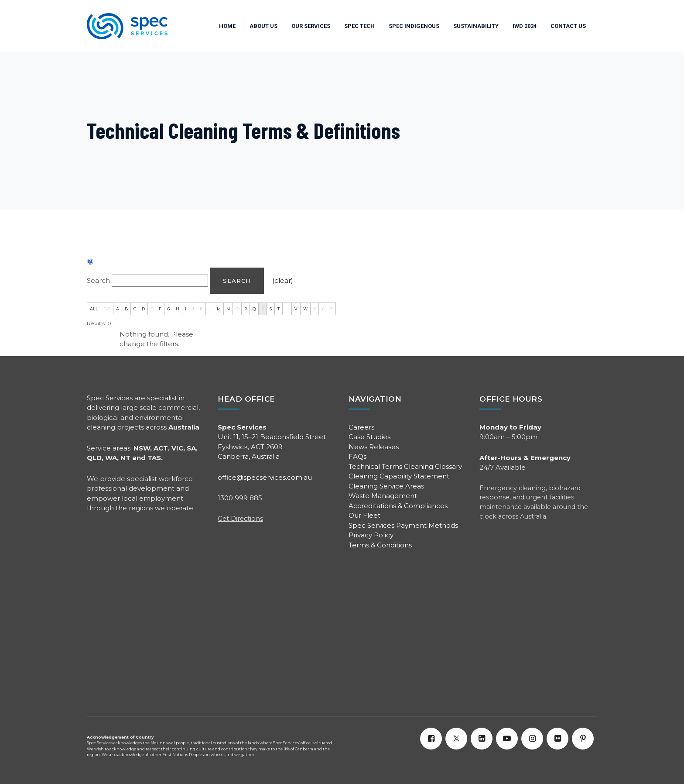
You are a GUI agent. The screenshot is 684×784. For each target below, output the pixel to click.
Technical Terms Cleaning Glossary (405, 466)
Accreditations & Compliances (398, 506)
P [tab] (246, 309)
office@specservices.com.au (265, 477)
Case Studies (369, 437)
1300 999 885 (240, 498)
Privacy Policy (371, 535)
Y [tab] (323, 309)
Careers (361, 427)
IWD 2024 (525, 26)
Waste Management (383, 496)
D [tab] (143, 309)
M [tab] (219, 309)
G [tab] (169, 309)
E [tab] (152, 309)
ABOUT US (263, 26)
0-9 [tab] (107, 309)
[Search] (160, 281)
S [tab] (271, 309)
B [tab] (126, 309)
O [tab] (237, 309)
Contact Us (568, 26)
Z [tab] (331, 309)
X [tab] (315, 309)
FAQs (357, 456)
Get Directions (240, 519)
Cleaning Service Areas (386, 486)
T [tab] (279, 309)
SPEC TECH (359, 26)
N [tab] (228, 309)
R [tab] (263, 309)
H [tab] (178, 309)
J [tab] (193, 309)
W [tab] (305, 309)
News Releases (374, 447)
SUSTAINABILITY (476, 26)
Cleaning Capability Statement (399, 476)
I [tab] (186, 309)
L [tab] (210, 309)
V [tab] (296, 309)
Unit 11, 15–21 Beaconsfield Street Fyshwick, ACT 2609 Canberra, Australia (272, 447)
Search (237, 281)
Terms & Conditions (380, 545)
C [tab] (135, 309)
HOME (227, 26)
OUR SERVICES (311, 26)
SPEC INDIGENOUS (414, 26)
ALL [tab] (94, 309)
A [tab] (118, 309)
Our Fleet (364, 515)
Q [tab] (254, 309)
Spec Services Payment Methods (403, 525)
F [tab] (160, 309)
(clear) (283, 280)
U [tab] (287, 309)
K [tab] (201, 309)
